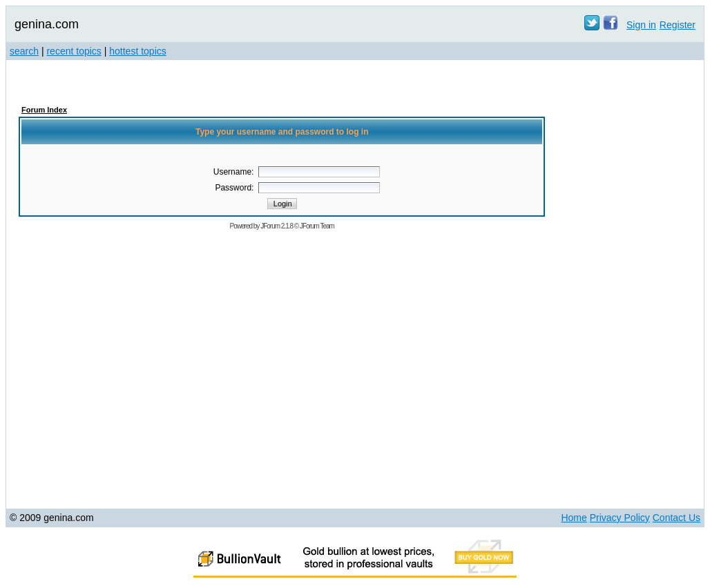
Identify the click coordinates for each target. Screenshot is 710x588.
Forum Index (44, 110)
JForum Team (317, 226)
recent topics (74, 51)
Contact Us (677, 518)
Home (574, 518)
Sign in (641, 25)
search (24, 51)
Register (678, 25)
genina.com (47, 24)
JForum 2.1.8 (277, 226)
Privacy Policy (620, 518)
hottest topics (138, 51)
